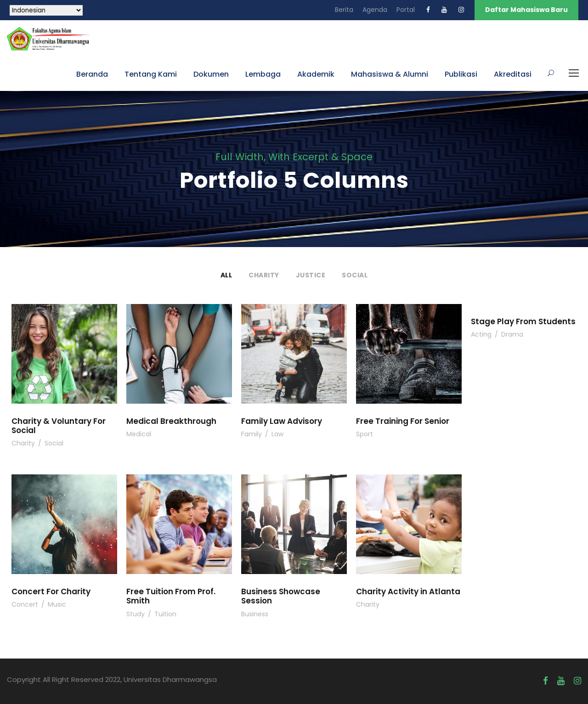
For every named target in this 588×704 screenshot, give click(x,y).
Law (277, 434)
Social (355, 275)
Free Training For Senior (403, 421)
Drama (512, 334)
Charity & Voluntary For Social (59, 426)
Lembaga (263, 74)
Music (57, 604)
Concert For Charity (51, 591)
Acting (481, 334)
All (226, 275)
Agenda (375, 10)
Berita (344, 10)
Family (252, 434)
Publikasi (461, 74)
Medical (139, 434)
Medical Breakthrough (171, 421)
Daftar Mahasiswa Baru (526, 10)
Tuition (165, 614)
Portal (406, 10)
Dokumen (211, 74)
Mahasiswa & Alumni (390, 74)
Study (136, 614)
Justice (311, 275)
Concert (25, 604)
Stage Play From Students (523, 321)
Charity (264, 275)
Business (255, 614)
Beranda (92, 74)
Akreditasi (513, 74)
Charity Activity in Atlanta (408, 591)
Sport (365, 434)
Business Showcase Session (281, 596)
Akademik (316, 74)
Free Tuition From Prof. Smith (171, 596)
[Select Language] (46, 10)
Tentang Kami (151, 74)
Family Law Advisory (282, 421)
